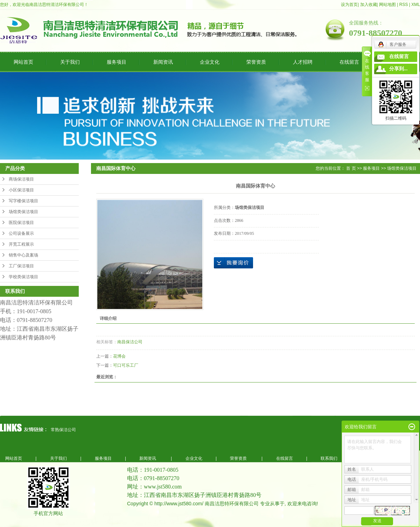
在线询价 (233, 263)
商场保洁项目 (21, 179)
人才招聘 (303, 62)
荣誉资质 (256, 62)
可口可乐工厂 (126, 365)
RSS (404, 5)
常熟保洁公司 (63, 430)
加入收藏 (369, 5)
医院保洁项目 (21, 223)
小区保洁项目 (21, 190)
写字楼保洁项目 (23, 201)
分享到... (398, 69)
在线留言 (349, 62)
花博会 (119, 356)
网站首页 (23, 62)
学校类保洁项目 (23, 277)
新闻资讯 (163, 62)
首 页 (351, 168)
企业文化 (210, 62)
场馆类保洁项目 (23, 212)
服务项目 (117, 62)
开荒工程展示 (21, 244)
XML (416, 5)
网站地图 (387, 5)
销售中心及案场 (23, 255)
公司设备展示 (21, 233)
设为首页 (349, 5)
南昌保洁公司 (130, 342)
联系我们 (329, 458)
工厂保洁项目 (21, 266)
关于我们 (70, 62)
